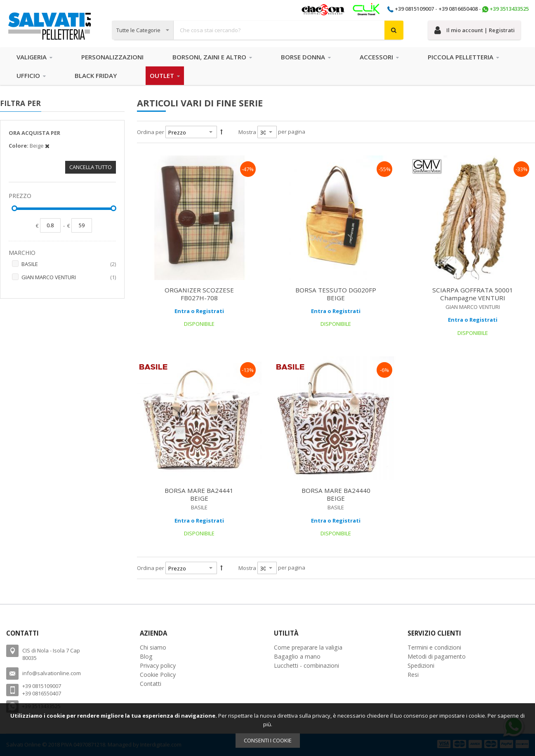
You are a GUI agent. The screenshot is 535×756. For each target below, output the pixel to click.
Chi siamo (153, 647)
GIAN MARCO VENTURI (69, 278)
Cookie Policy (158, 675)
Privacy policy (158, 665)
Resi (413, 675)
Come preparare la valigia (308, 647)
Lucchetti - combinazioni (306, 665)
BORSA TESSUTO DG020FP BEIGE (336, 294)
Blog (146, 656)
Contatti (151, 684)
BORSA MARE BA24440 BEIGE (336, 494)
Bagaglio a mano (297, 656)
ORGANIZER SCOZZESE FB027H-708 (199, 294)
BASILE (69, 264)
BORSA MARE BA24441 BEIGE (199, 494)
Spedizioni (421, 665)
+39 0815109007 (414, 9)
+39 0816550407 (42, 693)
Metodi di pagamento (437, 656)
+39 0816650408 (458, 9)
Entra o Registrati (199, 311)
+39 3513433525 (509, 9)
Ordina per (151, 132)
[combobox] (258, 30)
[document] (267, 730)
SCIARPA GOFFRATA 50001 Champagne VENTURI (473, 294)
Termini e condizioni (434, 647)
